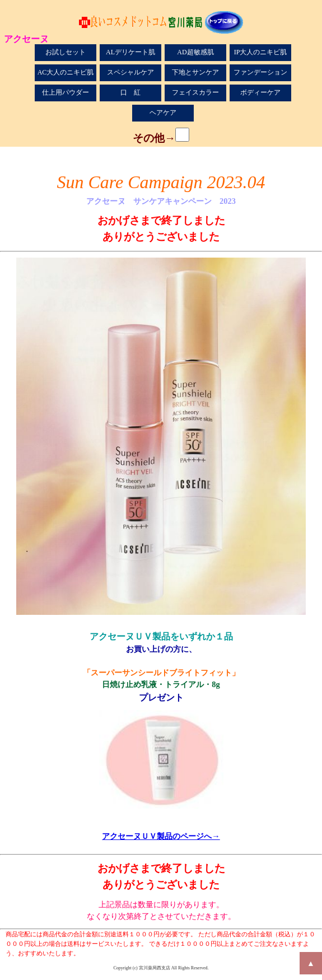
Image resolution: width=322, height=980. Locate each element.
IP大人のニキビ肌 (261, 52)
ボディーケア (260, 92)
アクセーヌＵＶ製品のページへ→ (161, 836)
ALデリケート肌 (130, 52)
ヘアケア (163, 113)
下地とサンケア (195, 72)
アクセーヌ (26, 38)
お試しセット (66, 52)
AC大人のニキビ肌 (66, 72)
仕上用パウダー (66, 92)
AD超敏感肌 (195, 52)
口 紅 (130, 92)
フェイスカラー (195, 92)
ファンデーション (260, 72)
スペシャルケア (130, 72)
